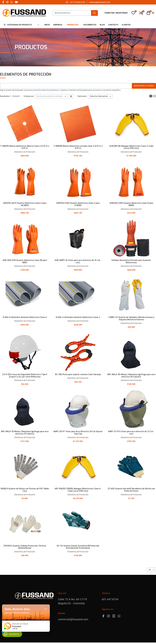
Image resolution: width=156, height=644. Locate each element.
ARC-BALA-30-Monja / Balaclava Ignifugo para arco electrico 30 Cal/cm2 (131, 376)
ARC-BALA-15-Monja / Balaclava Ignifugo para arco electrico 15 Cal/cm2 (25, 433)
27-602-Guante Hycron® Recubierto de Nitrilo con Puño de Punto (131, 490)
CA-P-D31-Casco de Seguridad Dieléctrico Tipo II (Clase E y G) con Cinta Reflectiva (25, 376)
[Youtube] (114, 616)
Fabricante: (82, 96)
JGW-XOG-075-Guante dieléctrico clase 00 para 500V (25, 261)
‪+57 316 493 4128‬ (77, 2)
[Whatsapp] (119, 616)
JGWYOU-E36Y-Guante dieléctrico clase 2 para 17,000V (78, 204)
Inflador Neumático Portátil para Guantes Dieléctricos (131, 261)
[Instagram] (108, 616)
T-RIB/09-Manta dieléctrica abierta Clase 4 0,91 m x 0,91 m (25, 147)
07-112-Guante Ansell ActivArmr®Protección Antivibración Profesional (78, 547)
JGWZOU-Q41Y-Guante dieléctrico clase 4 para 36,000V (25, 204)
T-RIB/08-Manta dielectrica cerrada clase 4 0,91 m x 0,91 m (78, 147)
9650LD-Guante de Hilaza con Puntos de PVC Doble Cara (25, 490)
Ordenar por (29, 96)
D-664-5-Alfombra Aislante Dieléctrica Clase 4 (25, 317)
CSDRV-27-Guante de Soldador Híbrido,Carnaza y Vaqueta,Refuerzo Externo (131, 318)
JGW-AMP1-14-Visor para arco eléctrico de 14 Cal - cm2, (78, 261)
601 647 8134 (110, 599)
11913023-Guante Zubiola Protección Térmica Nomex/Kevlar (25, 547)
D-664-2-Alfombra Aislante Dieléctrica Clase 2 (78, 317)
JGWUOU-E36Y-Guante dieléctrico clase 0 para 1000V (131, 204)
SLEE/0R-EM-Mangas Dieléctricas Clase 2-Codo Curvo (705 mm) (131, 147)
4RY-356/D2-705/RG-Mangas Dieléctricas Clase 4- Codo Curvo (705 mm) (78, 490)
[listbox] (51, 96)
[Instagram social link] (7, 2)
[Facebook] (103, 616)
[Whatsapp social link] (12, 2)
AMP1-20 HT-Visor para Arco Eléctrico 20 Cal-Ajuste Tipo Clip (78, 433)
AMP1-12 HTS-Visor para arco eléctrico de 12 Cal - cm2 (131, 433)
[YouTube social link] (16, 2)
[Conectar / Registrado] (116, 13)
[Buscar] (94, 13)
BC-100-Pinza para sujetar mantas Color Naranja (78, 374)
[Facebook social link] (3, 2)
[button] (133, 13)
